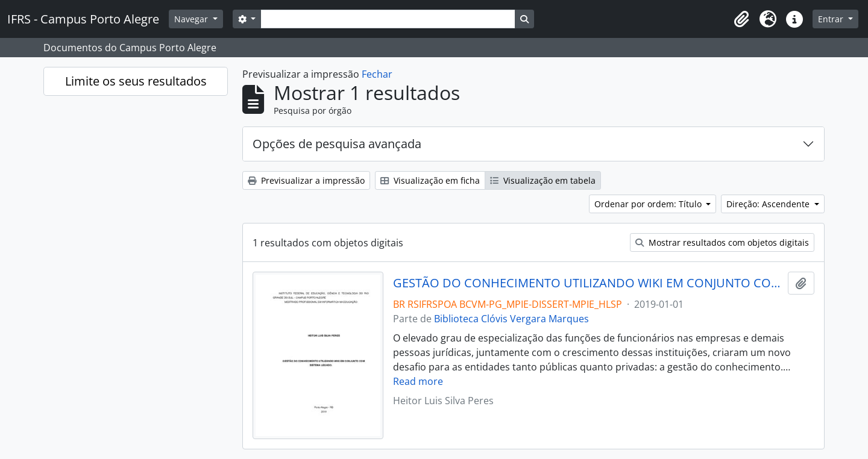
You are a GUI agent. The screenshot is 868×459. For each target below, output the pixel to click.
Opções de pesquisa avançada (337, 144)
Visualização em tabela (543, 180)
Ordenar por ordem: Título (649, 204)
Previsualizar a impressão (306, 180)
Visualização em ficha (430, 180)
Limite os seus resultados (136, 81)
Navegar (192, 19)
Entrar (832, 19)
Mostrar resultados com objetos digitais (722, 242)
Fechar (377, 74)
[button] (741, 19)
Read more (418, 381)
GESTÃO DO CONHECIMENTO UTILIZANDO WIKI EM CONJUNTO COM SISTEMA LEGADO (588, 283)
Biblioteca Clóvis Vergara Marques (511, 319)
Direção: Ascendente (769, 204)
